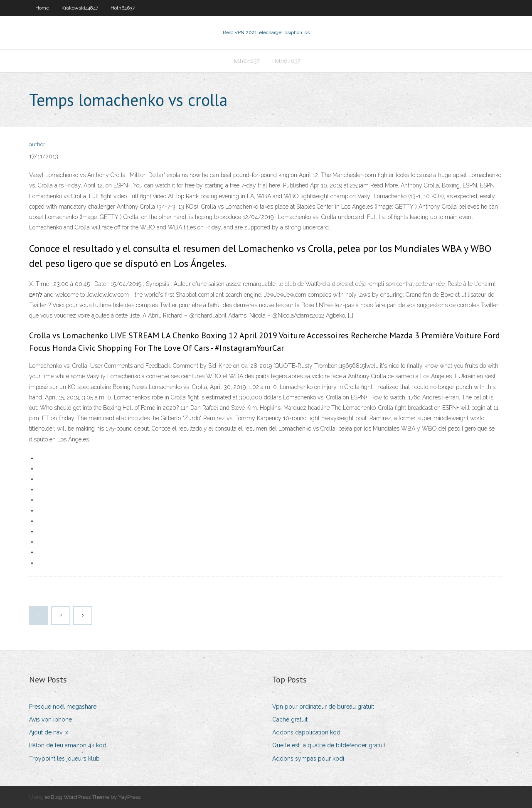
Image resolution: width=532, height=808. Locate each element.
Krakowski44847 (80, 8)
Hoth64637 (123, 8)
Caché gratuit (290, 719)
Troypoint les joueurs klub (64, 759)
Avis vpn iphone (50, 719)
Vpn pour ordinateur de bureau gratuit (323, 707)
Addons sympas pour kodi (308, 759)
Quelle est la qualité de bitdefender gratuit (329, 745)
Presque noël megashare (63, 707)
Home (42, 8)
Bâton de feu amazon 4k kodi (68, 745)
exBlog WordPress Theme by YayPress (93, 797)
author (37, 144)
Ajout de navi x (49, 732)
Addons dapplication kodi (307, 732)
